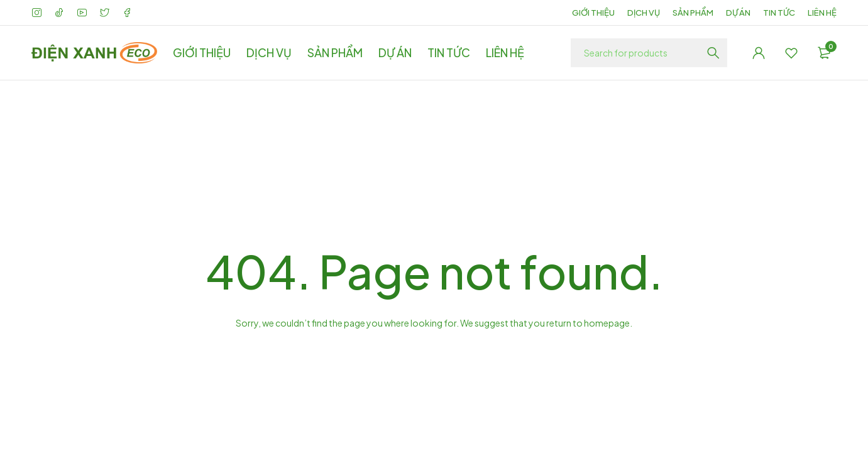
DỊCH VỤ (644, 13)
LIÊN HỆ (822, 13)
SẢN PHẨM (693, 13)
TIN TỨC (779, 13)
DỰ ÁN (738, 13)
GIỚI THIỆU (593, 13)
